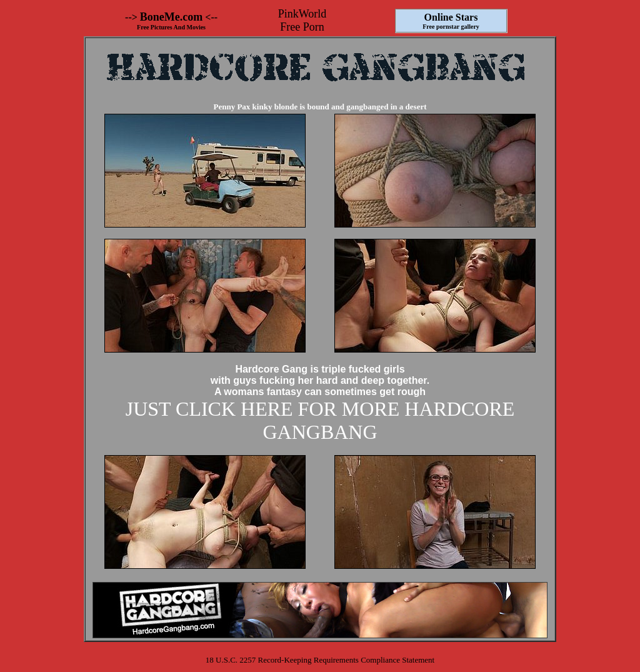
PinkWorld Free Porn (302, 20)
